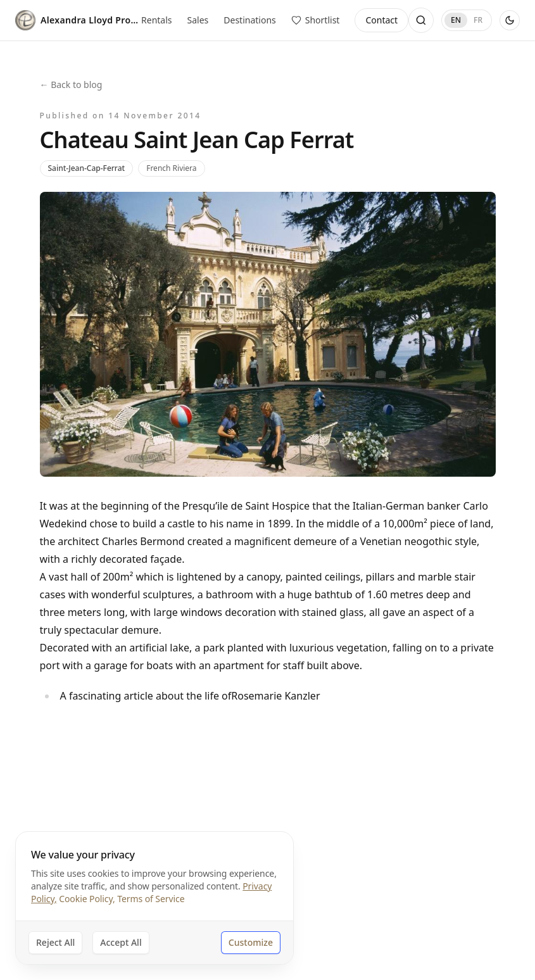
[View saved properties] (316, 20)
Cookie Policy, (87, 899)
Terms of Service (151, 899)
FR (478, 20)
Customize (251, 942)
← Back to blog (71, 85)
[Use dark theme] (510, 20)
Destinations (250, 20)
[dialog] (154, 898)
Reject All (55, 942)
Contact (381, 20)
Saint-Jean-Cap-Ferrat (87, 168)
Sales (198, 20)
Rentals (156, 20)
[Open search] (421, 20)
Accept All (121, 942)
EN (456, 20)
